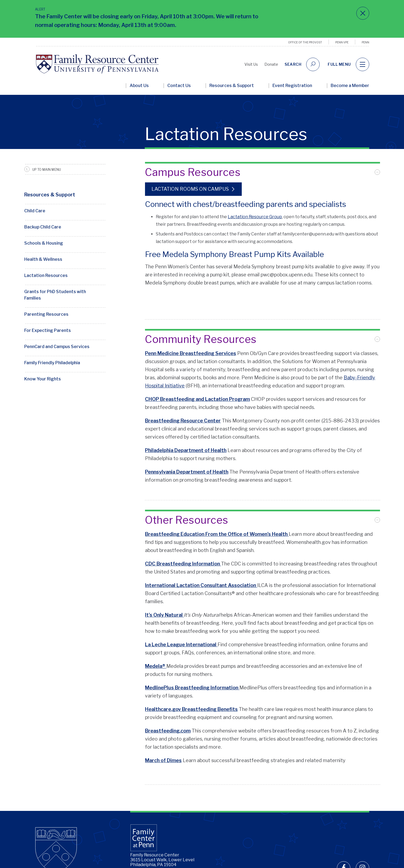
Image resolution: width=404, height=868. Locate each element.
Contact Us (179, 86)
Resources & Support (232, 86)
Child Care (35, 211)
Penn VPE (342, 42)
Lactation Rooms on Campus (190, 189)
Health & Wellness (43, 259)
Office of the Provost (305, 42)
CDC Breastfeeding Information (182, 549)
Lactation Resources (46, 275)
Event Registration (292, 86)
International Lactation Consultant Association (201, 570)
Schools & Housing (44, 243)
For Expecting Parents (48, 330)
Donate (271, 64)
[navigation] (362, 64)
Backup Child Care (43, 227)
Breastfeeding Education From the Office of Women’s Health (216, 519)
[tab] (262, 172)
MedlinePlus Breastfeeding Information (192, 673)
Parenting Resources (46, 314)
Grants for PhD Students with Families (55, 295)
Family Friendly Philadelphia (52, 363)
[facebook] (344, 841)
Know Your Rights (43, 379)
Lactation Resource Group (255, 217)
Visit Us (251, 64)
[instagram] (362, 841)
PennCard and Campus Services (57, 347)
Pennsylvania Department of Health (187, 465)
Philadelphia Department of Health (186, 444)
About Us (139, 86)
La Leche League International (181, 630)
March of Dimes (163, 746)
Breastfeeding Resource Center (183, 414)
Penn (365, 42)
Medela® (155, 651)
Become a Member (350, 86)
